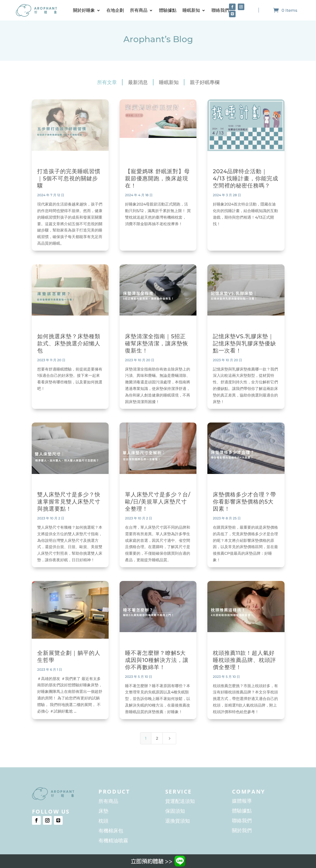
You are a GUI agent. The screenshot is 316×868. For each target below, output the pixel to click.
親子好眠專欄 (205, 82)
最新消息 (138, 82)
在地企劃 (115, 10)
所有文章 (107, 82)
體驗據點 (168, 10)
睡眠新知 (191, 10)
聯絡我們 (220, 10)
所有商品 (139, 10)
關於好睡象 (84, 10)
